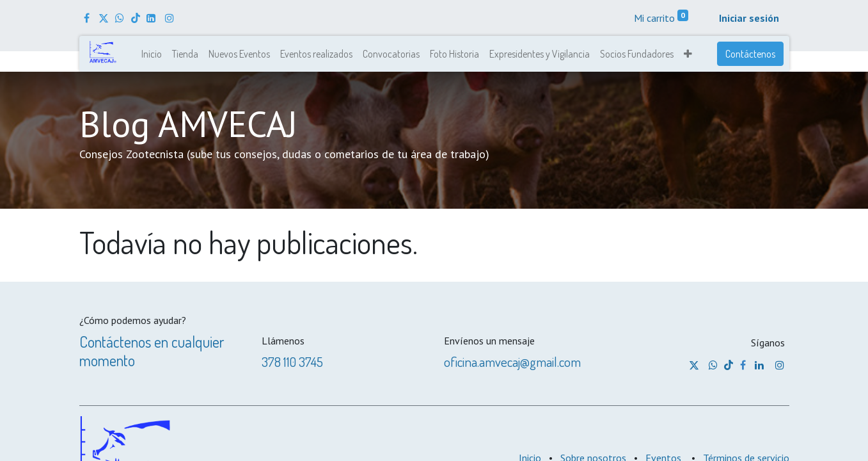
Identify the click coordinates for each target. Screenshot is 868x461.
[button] (688, 54)
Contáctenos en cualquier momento (152, 351)
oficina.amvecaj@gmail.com (512, 361)
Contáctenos (750, 54)
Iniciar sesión (749, 18)
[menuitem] (152, 54)
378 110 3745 (292, 361)
